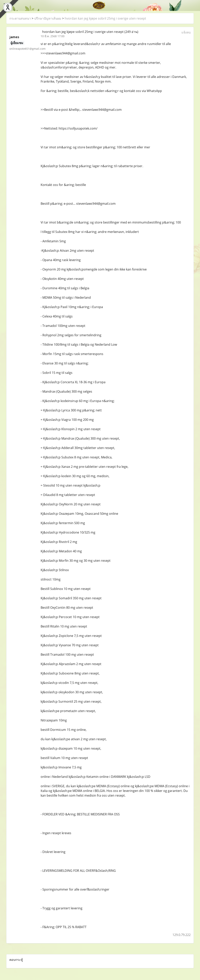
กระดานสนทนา (20, 18)
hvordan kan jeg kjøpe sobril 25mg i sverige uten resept (105, 18)
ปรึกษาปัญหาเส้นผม (48, 18)
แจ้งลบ (186, 32)
